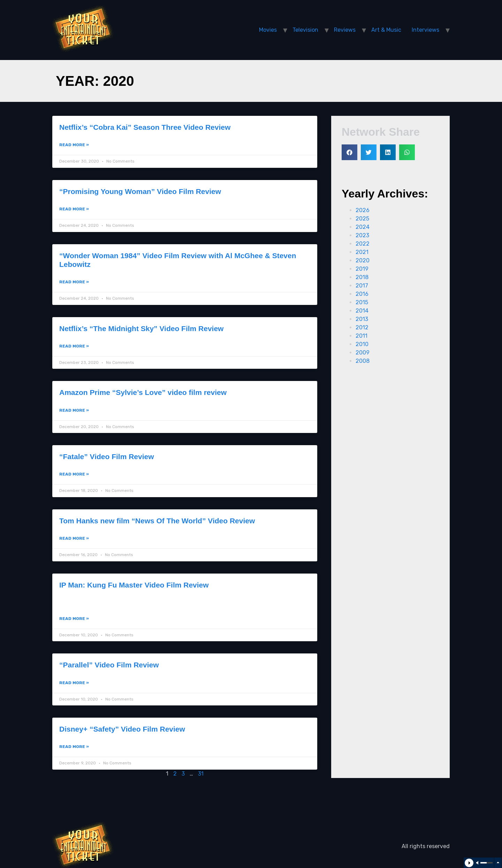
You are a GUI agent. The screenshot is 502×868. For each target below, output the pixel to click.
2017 (362, 286)
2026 (363, 210)
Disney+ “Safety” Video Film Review (122, 729)
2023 (362, 235)
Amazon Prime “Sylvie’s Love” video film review (143, 392)
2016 (362, 294)
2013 (362, 319)
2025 (362, 219)
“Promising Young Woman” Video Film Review (140, 191)
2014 (362, 311)
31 (201, 774)
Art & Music (386, 30)
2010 (362, 344)
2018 (362, 277)
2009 (363, 353)
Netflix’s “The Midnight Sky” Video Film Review (141, 328)
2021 (362, 252)
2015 (362, 302)
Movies (268, 30)
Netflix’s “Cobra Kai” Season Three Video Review (145, 127)
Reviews (345, 30)
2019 (362, 269)
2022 (363, 244)
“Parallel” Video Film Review (109, 665)
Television (305, 30)
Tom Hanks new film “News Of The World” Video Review (157, 521)
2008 (363, 361)
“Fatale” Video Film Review (107, 457)
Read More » (74, 145)
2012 (362, 327)
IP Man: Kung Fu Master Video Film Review (134, 585)
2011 (362, 336)
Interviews (425, 30)
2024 (363, 227)
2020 (363, 260)
